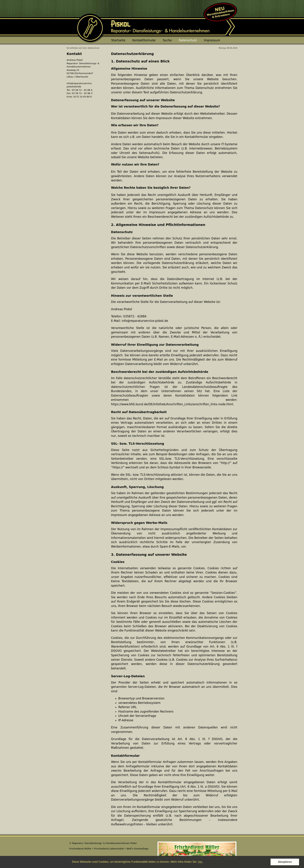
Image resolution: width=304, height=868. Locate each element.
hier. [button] (200, 862)
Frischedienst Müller (80, 849)
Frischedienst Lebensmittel (109, 849)
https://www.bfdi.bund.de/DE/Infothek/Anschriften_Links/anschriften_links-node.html (172, 404)
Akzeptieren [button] (285, 862)
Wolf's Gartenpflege (137, 849)
